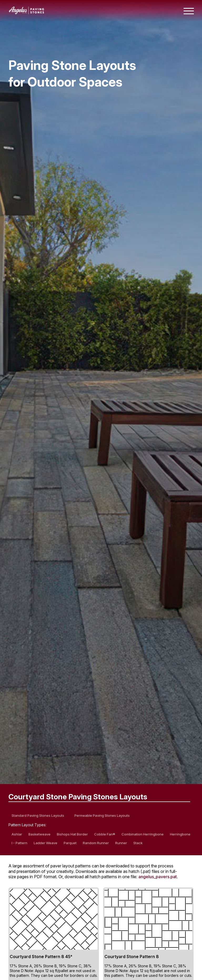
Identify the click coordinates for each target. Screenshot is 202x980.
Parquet (70, 843)
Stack (138, 843)
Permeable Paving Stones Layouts (102, 815)
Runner (121, 843)
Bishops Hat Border (72, 834)
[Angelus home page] (27, 13)
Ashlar (17, 834)
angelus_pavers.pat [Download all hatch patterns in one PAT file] (158, 877)
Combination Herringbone (143, 834)
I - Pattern (19, 843)
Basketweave (39, 834)
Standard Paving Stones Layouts (38, 815)
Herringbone (180, 834)
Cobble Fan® (105, 834)
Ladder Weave (46, 843)
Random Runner (96, 843)
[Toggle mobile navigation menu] (189, 11)
